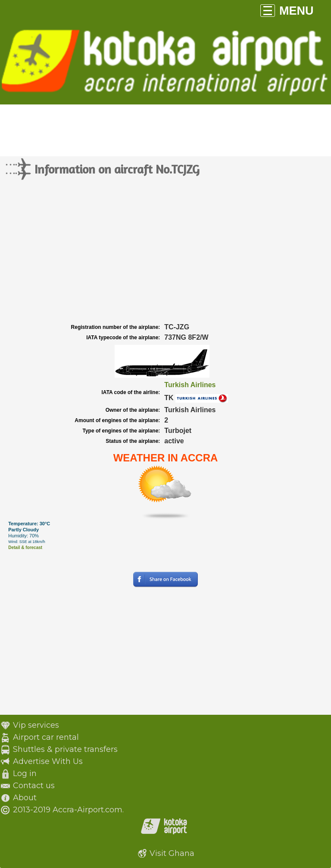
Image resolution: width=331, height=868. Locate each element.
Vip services (36, 725)
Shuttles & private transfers (65, 749)
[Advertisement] (165, 257)
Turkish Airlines (190, 385)
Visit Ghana (172, 853)
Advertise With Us (48, 761)
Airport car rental (46, 737)
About (25, 798)
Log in (25, 773)
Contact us (34, 786)
